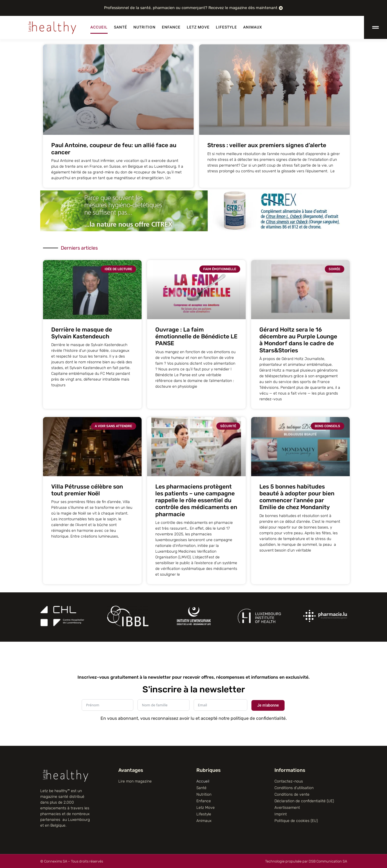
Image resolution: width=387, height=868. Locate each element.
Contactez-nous (289, 781)
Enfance (171, 27)
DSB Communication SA (328, 861)
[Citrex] (194, 230)
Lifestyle (226, 27)
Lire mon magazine (135, 781)
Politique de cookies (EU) (296, 821)
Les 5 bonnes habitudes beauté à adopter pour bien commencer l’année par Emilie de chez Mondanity (297, 497)
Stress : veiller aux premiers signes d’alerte (267, 145)
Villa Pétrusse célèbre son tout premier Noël (87, 490)
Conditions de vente (292, 794)
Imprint (281, 814)
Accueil (99, 27)
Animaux (253, 27)
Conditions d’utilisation (294, 788)
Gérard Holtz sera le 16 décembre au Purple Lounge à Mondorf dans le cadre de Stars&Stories (298, 340)
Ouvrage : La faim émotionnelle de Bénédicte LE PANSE (196, 336)
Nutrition (144, 27)
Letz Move (198, 27)
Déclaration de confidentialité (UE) (304, 801)
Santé (121, 27)
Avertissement (287, 808)
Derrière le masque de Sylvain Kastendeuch (82, 333)
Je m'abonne (268, 705)
